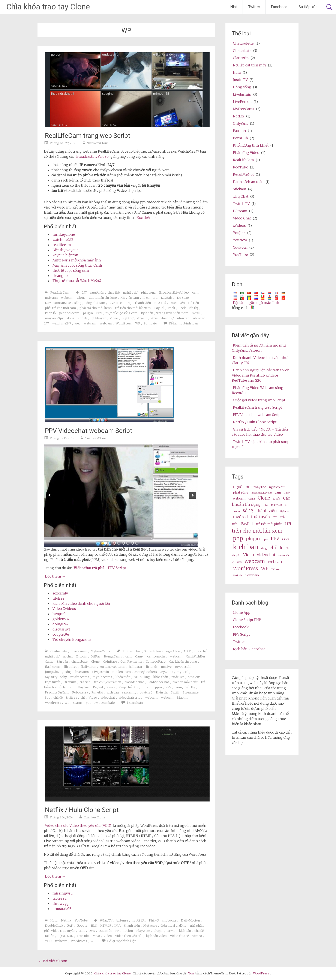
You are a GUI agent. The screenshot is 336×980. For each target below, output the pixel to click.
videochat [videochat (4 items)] (266, 555)
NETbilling (142, 677)
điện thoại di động (173, 926)
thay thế (114, 293)
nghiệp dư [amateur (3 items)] (277, 487)
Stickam (240, 189)
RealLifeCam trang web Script (88, 136)
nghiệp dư (130, 293)
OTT (82, 931)
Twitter (254, 7)
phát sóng (148, 293)
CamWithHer (196, 656)
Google (82, 926)
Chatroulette (243, 43)
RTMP (171, 931)
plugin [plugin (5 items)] (253, 539)
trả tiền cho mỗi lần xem (133, 308)
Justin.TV (240, 80)
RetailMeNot (243, 174)
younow (92, 703)
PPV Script (241, 634)
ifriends (152, 667)
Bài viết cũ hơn (53, 961)
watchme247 (63, 240)
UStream (240, 211)
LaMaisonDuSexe (58, 303)
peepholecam (69, 313)
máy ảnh (51, 298)
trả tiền (193, 303)
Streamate (191, 692)
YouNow (240, 240)
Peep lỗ (50, 313)
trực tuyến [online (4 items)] (260, 517)
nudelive (178, 677)
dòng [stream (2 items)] (264, 549)
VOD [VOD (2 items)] (239, 562)
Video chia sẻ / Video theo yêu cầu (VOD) (78, 825)
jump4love (53, 672)
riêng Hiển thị (185, 687)
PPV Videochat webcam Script (89, 431)
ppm (158, 687)
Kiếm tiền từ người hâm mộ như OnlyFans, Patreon (259, 348)
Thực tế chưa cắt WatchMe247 (77, 281)
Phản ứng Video (246, 153)
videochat (108, 698)
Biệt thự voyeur (65, 250)
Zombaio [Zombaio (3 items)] (252, 575)
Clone (81, 298)
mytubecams (102, 677)
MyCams (167, 672)
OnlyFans (241, 123)
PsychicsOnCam (57, 692)
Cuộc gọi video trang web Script (259, 400)
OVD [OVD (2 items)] (275, 517)
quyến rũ (146, 692)
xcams (78, 703)
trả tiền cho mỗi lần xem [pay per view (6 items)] (262, 527)
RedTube (241, 167)
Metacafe (150, 926)
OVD (92, 931)
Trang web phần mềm (172, 313)
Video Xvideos (64, 609)
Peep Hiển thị (128, 687)
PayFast (84, 687)
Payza (111, 687)
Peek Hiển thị (188, 308)
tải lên (50, 936)
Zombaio (150, 323)
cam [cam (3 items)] (278, 492)
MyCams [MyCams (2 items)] (284, 511)
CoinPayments (131, 662)
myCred (160, 303)
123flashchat (132, 651)
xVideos (239, 225)
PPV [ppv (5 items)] (275, 539)
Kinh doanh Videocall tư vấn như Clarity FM (260, 360)
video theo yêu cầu (129, 936)
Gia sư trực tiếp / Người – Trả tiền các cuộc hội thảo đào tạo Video (260, 432)
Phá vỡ (154, 920)
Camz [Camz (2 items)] (252, 499)
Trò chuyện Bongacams (72, 639)
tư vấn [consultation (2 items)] (277, 499)
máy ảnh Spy (54, 318)
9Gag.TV (106, 920)
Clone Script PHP (247, 620)
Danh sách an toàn (248, 182)
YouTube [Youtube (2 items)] (238, 576)
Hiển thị (162, 692)
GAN (70, 926)
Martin (182, 698)
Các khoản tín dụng (103, 298)
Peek (171, 308)
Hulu (54, 920)
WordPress (124, 323)
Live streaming (120, 303)
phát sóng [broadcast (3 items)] (241, 492)
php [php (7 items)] (238, 538)
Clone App (242, 612)
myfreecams (80, 677)
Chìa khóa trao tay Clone (48, 7)
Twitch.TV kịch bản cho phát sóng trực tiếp (261, 444)
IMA (118, 926)
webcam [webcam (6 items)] (255, 561)
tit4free (58, 598)
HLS (94, 926)
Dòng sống (242, 87)
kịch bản (147, 313)
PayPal (159, 308)
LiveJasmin (79, 651)
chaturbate (79, 662)
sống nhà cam (95, 303)
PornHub (240, 138)
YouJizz (239, 233)
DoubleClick (54, 926)
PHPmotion (124, 931)
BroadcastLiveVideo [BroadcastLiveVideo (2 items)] (262, 493)
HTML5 (106, 926)
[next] (193, 495)
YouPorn (240, 247)
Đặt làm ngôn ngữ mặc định (256, 303)
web (78, 323)
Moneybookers (146, 672)
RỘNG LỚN (65, 936)
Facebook (279, 7)
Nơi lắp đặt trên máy (250, 65)
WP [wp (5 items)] (265, 569)
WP (138, 323)
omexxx (194, 677)
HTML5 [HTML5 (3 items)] (276, 505)
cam (195, 293)
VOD (48, 941)
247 (84, 293)
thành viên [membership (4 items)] (266, 511)
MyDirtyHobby (56, 677)
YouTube (81, 920)
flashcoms (53, 667)
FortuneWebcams (112, 667)
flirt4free (71, 667)
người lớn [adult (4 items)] (242, 487)
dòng (71, 318)
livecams (82, 672)
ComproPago (156, 662)
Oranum (70, 682)
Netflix (66, 920)
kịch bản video (156, 936)
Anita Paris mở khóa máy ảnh (77, 260)
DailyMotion (190, 920)
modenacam (122, 672)
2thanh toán (154, 651)
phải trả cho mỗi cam (61, 308)
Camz (49, 662)
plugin (88, 313)
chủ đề (83, 318)
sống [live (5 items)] (248, 510)
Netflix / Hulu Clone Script (82, 810)
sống (78, 303)
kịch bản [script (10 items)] (246, 547)
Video (114, 318)
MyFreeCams (100, 651)
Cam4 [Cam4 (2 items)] (287, 493)
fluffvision (88, 667)
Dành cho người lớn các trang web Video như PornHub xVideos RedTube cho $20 (261, 375)
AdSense (122, 920)
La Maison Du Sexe (175, 298)
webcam (67, 298)
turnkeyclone (64, 234)
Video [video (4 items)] (249, 555)
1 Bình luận (135, 703)
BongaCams (113, 656)
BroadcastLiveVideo (92, 156)
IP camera (150, 298)
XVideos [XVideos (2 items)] (275, 570)
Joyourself (183, 667)
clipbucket (170, 920)
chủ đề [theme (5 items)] (277, 548)
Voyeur (142, 318)
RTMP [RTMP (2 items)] (286, 540)
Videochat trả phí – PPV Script (100, 568)
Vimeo (197, 936)
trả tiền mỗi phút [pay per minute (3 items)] (269, 524)
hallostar (136, 667)
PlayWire (143, 931)
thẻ (83, 698)
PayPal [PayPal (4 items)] (247, 524)
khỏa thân (123, 677)
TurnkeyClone (98, 143)
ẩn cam (134, 298)
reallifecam (62, 245)
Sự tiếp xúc (308, 7)
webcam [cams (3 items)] (239, 498)
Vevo (97, 936)
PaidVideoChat (158, 682)
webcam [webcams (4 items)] (276, 562)
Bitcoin (82, 656)
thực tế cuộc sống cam (71, 270)
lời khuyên (98, 318)
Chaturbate (59, 651)
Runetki (97, 692)
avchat (68, 656)
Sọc (47, 698)
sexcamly (60, 593)
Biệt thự (127, 318)
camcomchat (157, 656)
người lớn (97, 293)
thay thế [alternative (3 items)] (260, 487)
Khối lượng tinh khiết (251, 145)
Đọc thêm (147, 218)
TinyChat (241, 196)
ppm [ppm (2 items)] (265, 540)
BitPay (96, 656)
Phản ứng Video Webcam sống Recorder (258, 390)
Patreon (239, 131)
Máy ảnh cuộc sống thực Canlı (77, 265)
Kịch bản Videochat (249, 649)
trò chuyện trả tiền (107, 682)
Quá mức (105, 931)
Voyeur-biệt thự (65, 255)
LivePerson (242, 102)
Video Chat (242, 218)
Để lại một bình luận (183, 323)
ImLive (166, 667)
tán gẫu (62, 662)
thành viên (143, 303)
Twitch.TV (241, 204)
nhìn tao (183, 318)
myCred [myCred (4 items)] (240, 517)
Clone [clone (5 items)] (264, 498)
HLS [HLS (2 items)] (266, 505)
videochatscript (130, 698)
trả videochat (134, 682)
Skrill (196, 313)
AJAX (187, 651)
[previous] (49, 495)
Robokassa (80, 692)
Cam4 (139, 656)
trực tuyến (177, 303)
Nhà (234, 7)
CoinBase (110, 662)
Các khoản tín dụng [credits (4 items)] (261, 501)
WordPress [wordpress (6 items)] (245, 568)
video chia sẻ (179, 936)
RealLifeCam (60, 293)
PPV (99, 313)
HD (123, 298)
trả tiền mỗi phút (185, 682)
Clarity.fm (241, 58)
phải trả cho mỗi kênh (96, 308)
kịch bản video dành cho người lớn (81, 603)
